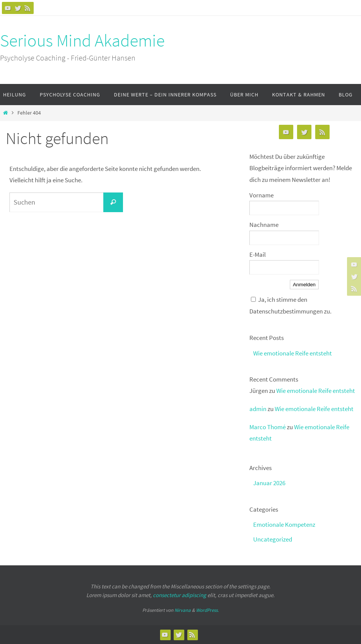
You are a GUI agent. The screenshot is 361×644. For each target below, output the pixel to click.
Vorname (261, 195)
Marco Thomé (268, 427)
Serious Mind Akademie (82, 40)
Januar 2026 (269, 483)
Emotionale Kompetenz (284, 525)
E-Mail (258, 254)
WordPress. (207, 610)
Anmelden (304, 285)
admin (258, 409)
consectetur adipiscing (180, 595)
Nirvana (183, 610)
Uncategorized (273, 539)
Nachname (264, 225)
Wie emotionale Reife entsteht (293, 353)
